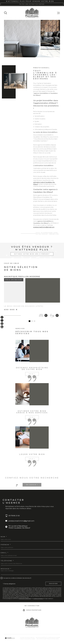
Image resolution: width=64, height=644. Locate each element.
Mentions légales (55, 633)
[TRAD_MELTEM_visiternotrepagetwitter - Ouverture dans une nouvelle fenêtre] (2, 320)
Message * (6, 564)
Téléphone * (7, 556)
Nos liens (43, 634)
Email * (5, 548)
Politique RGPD (50, 634)
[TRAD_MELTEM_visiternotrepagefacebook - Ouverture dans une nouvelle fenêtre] (2, 317)
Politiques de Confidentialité (25, 594)
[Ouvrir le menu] (58, 13)
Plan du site (47, 633)
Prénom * (6, 540)
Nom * (4, 532)
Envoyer (53, 579)
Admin (38, 634)
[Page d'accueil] (32, 13)
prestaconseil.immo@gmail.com (44, 230)
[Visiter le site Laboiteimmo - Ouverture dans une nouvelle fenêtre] (10, 634)
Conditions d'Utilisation (38, 594)
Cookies (57, 634)
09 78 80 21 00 (14, 511)
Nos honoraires (39, 633)
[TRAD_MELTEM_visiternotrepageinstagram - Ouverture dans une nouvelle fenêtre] (2, 324)
